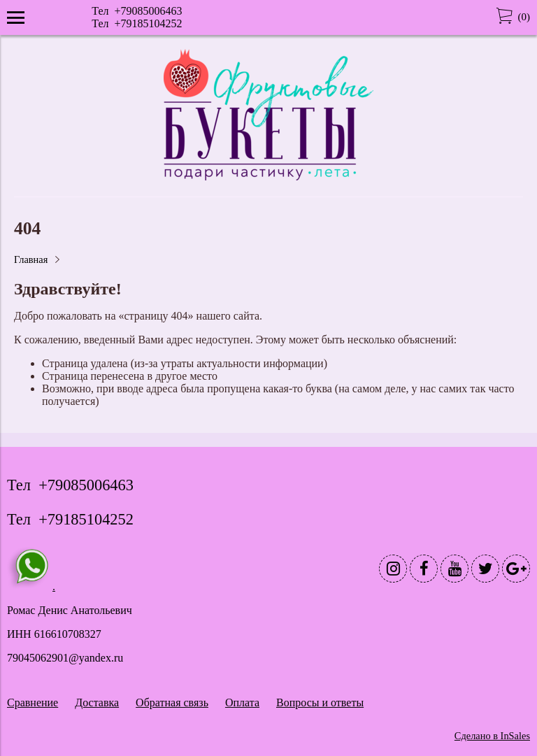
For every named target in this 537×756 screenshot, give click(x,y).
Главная (31, 259)
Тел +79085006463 (137, 11)
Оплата (242, 702)
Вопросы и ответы (320, 702)
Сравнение (33, 702)
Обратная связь (172, 702)
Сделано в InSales (492, 736)
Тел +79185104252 (137, 23)
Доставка (97, 702)
